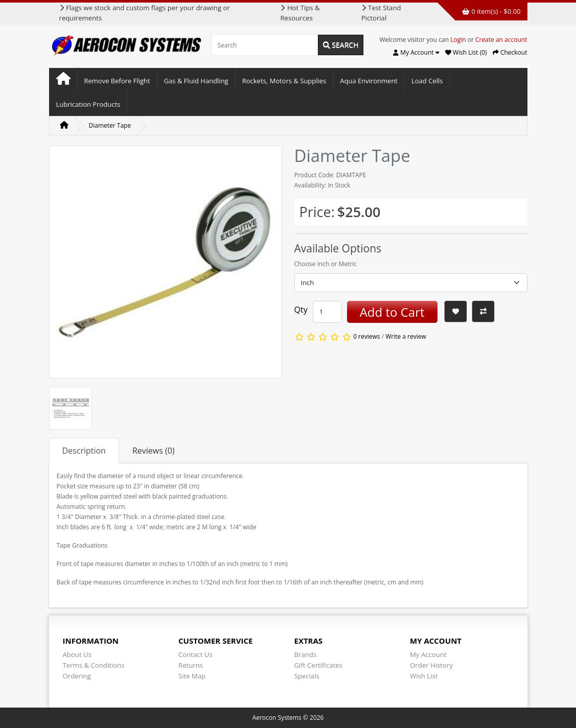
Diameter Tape (110, 125)
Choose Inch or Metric (326, 264)
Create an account (501, 40)
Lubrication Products (88, 104)
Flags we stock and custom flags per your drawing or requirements (145, 13)
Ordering (77, 676)
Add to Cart (392, 312)
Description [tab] (84, 451)
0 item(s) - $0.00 (491, 11)
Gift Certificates (318, 665)
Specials (307, 676)
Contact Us (195, 654)
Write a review (406, 337)
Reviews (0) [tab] (154, 451)
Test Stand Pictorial (381, 13)
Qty (301, 310)
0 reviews (366, 337)
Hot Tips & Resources (300, 13)
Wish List (424, 676)
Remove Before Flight (117, 81)
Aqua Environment (369, 81)
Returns (191, 665)
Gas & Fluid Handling (196, 81)
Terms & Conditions (94, 665)
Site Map (192, 676)
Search (341, 45)
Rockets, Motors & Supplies (284, 81)
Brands (306, 654)
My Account (428, 654)
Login (458, 40)
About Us (77, 654)
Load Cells (427, 81)
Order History (431, 665)
